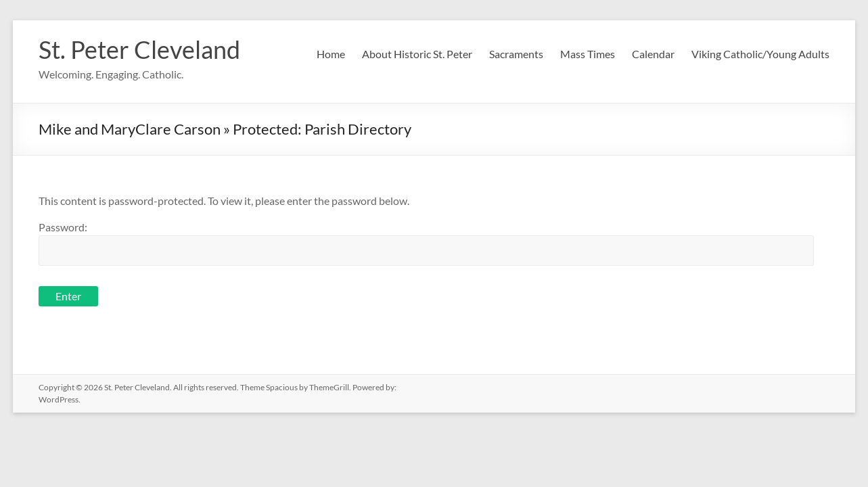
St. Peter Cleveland (139, 49)
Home (331, 54)
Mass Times (588, 54)
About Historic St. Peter (417, 54)
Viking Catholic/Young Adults (760, 54)
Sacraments (516, 54)
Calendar (653, 54)
